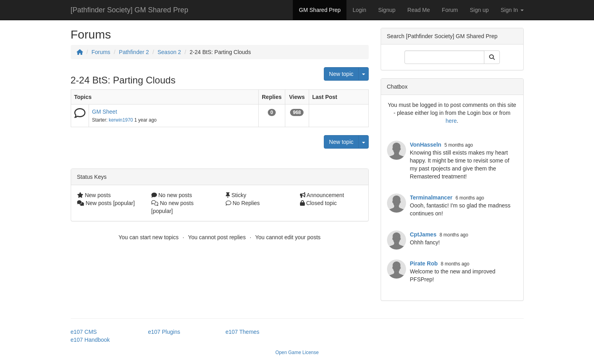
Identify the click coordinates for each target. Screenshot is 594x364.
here (451, 121)
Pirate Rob (424, 263)
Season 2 (169, 52)
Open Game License (297, 352)
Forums (101, 52)
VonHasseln (426, 145)
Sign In (512, 10)
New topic (341, 74)
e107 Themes (243, 332)
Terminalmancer (431, 197)
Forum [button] (450, 10)
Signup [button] (387, 10)
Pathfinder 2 (134, 52)
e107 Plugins (164, 332)
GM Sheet (105, 112)
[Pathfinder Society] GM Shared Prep (130, 10)
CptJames (423, 234)
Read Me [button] (419, 10)
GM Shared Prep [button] (320, 10)
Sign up (479, 10)
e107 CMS (84, 332)
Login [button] (359, 10)
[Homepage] (80, 52)
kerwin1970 (121, 120)
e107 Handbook (90, 340)
